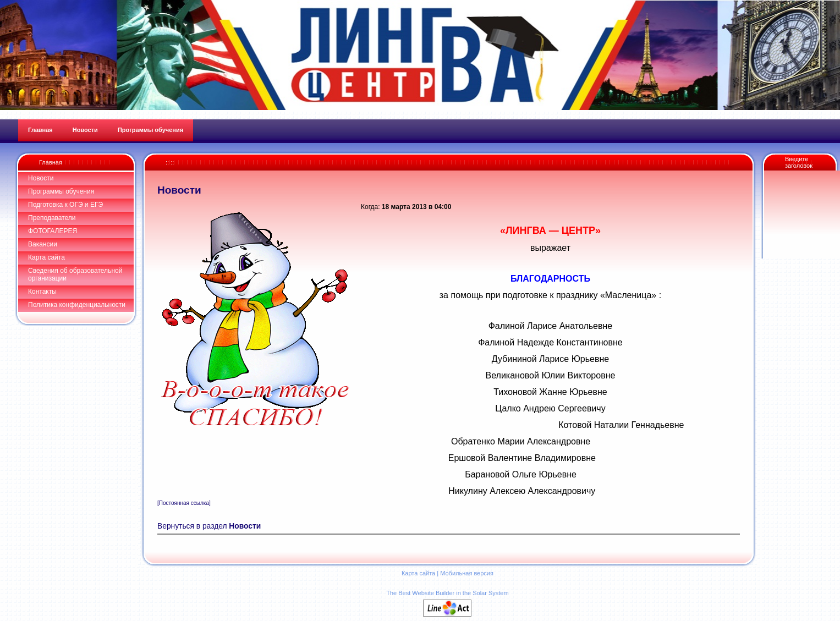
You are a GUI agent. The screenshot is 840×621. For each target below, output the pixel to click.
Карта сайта (46, 257)
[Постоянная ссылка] (184, 503)
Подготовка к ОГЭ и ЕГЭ (65, 205)
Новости (41, 178)
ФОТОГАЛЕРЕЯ (53, 231)
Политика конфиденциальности (77, 305)
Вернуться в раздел (209, 526)
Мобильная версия (467, 573)
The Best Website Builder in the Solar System (447, 593)
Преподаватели (52, 218)
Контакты (42, 292)
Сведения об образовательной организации (75, 274)
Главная (51, 162)
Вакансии (43, 244)
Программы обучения (61, 191)
